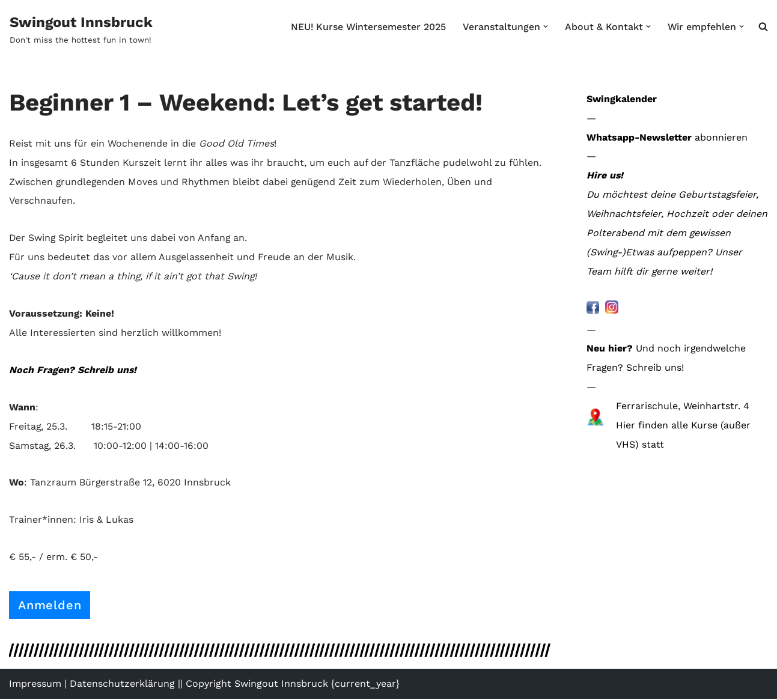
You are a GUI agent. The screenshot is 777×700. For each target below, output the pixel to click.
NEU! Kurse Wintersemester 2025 (367, 27)
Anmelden (50, 606)
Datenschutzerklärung (122, 685)
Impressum (35, 685)
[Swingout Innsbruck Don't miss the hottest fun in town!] (81, 29)
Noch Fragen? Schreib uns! (73, 370)
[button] (545, 26)
